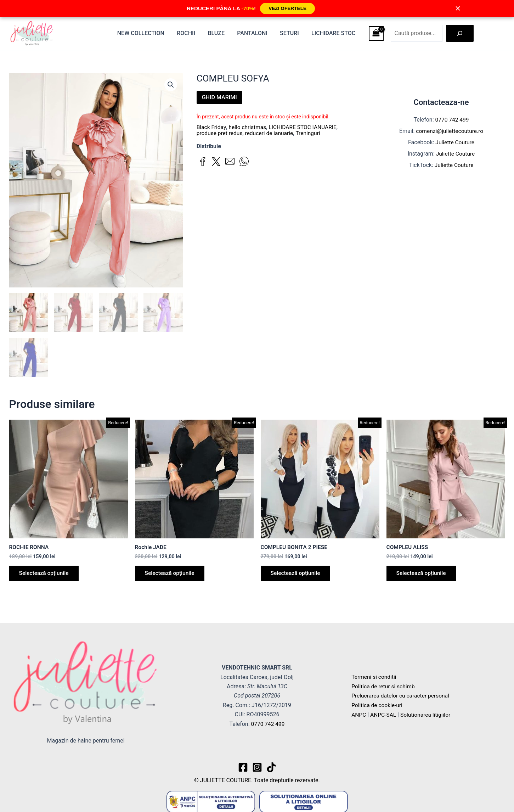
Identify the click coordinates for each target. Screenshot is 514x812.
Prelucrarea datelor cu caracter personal (402, 696)
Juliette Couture (455, 142)
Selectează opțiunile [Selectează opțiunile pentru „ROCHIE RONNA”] (45, 574)
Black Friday (212, 127)
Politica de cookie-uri (378, 705)
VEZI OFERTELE (287, 9)
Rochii (191, 33)
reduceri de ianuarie (271, 133)
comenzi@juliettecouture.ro (450, 131)
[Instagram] (257, 767)
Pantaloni (255, 33)
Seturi (291, 33)
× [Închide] (458, 8)
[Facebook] (243, 767)
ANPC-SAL (384, 714)
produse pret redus (220, 133)
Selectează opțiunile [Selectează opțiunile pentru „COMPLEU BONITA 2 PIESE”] (297, 574)
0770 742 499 (452, 120)
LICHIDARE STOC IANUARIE (305, 127)
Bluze (220, 33)
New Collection (147, 33)
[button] (171, 85)
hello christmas (248, 127)
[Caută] (460, 33)
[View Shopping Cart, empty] (376, 33)
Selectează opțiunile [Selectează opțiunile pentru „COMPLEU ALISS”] (423, 574)
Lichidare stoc (334, 33)
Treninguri (311, 133)
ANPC (359, 714)
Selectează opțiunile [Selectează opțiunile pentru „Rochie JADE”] (171, 574)
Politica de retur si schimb (384, 686)
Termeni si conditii (374, 677)
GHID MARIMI (219, 97)
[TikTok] (271, 767)
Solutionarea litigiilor (428, 714)
